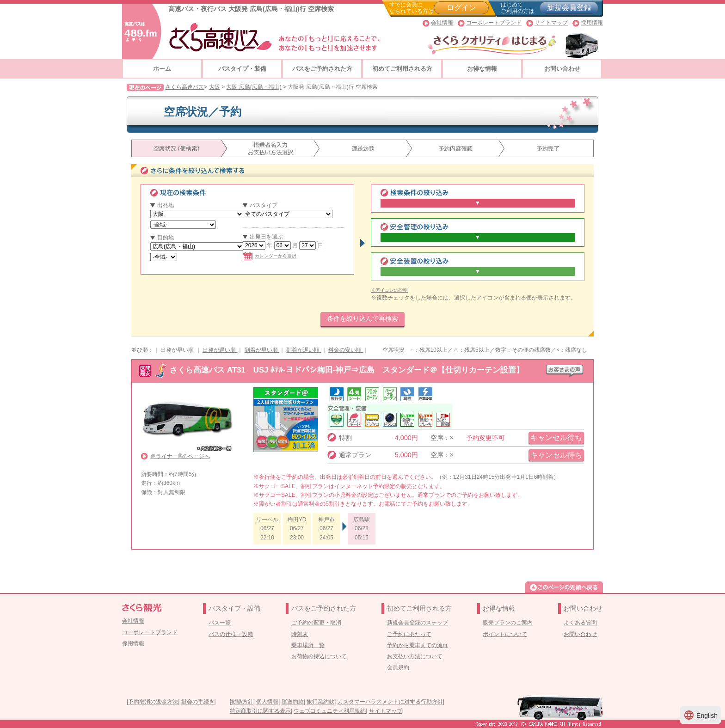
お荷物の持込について (319, 656)
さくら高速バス (184, 87)
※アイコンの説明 (389, 290)
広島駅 (362, 520)
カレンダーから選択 (270, 256)
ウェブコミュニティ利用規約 (330, 711)
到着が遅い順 (304, 350)
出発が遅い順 (220, 350)
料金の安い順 (346, 350)
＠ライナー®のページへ (180, 456)
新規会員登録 (569, 8)
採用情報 (592, 23)
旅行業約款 (320, 702)
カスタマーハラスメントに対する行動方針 (390, 702)
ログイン (461, 8)
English (700, 715)
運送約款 (293, 702)
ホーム (162, 69)
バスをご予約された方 (322, 69)
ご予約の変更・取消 (316, 623)
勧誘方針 (242, 702)
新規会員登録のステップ (418, 623)
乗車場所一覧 (308, 645)
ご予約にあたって (409, 634)
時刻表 (300, 634)
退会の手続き (198, 702)
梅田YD (297, 520)
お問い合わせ (562, 69)
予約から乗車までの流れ (418, 645)
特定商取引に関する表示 (260, 711)
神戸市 (326, 520)
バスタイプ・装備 (242, 69)
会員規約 (398, 667)
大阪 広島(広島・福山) (254, 87)
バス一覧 (220, 623)
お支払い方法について (415, 656)
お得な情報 (482, 69)
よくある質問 (580, 623)
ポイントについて (505, 634)
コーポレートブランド (494, 23)
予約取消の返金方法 (153, 702)
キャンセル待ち (556, 437)
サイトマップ (551, 23)
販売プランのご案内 (508, 623)
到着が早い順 (262, 350)
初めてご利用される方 (402, 69)
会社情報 (442, 23)
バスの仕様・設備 (231, 634)
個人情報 (267, 702)
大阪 (215, 87)
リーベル (267, 520)
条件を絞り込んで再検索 (362, 318)
